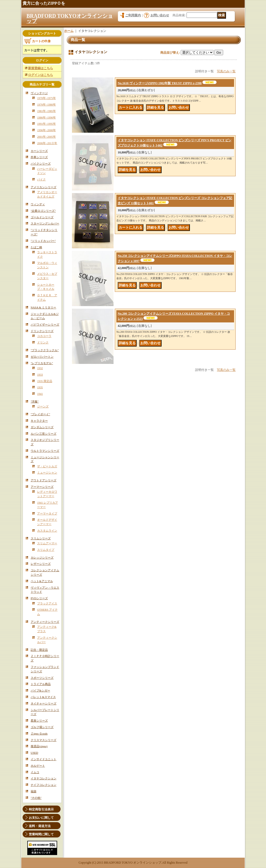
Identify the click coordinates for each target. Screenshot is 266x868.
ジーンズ (43, 406)
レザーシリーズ (41, 564)
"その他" (36, 798)
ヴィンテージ (39, 93)
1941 (40, 394)
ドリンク (43, 342)
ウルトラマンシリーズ (45, 451)
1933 (40, 375)
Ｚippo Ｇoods (39, 733)
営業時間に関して (41, 834)
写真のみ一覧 (226, 71)
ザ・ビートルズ (47, 466)
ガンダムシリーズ (42, 427)
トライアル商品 (41, 684)
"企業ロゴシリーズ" (43, 211)
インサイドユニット (44, 759)
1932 (40, 368)
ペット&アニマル (42, 581)
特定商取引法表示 (41, 809)
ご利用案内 (133, 15)
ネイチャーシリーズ (44, 703)
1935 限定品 (45, 381)
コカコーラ (44, 336)
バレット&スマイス (43, 697)
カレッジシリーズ (42, 558)
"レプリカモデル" (42, 363)
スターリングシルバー (45, 223)
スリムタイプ (46, 550)
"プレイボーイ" (40, 414)
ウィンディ (38, 204)
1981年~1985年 (46, 111)
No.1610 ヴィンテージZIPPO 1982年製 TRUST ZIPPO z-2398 (160, 83)
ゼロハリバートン (42, 357)
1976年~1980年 (46, 104)
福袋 (34, 791)
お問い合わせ (160, 15)
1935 (40, 387)
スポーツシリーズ (42, 678)
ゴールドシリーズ (42, 217)
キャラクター (39, 421)
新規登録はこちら (41, 68)
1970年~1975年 (46, 98)
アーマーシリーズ (42, 487)
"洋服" (35, 401)
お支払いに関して (41, 818)
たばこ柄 (36, 247)
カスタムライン (47, 531)
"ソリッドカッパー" (43, 241)
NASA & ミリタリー (43, 307)
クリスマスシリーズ (44, 740)
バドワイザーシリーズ (45, 324)
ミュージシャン (47, 472)
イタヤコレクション (44, 778)
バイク (41, 179)
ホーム (69, 31)
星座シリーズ (39, 721)
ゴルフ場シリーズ (42, 727)
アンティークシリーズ (45, 622)
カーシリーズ (39, 151)
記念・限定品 (39, 650)
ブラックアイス (47, 603)
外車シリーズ (39, 157)
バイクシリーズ (41, 164)
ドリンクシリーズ (42, 331)
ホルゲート (38, 766)
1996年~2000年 (46, 130)
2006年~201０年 (47, 143)
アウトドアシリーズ (44, 480)
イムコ (35, 772)
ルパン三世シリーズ (44, 434)
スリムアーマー (47, 543)
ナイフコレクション (44, 785)
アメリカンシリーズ (44, 187)
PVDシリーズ (39, 598)
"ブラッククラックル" (45, 350)
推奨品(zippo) (39, 746)
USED (34, 753)
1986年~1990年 (46, 117)
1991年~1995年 (46, 124)
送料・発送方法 (40, 826)
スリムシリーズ (41, 538)
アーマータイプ (47, 513)
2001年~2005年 (46, 137)
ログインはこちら (41, 75)
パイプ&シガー (40, 690)
